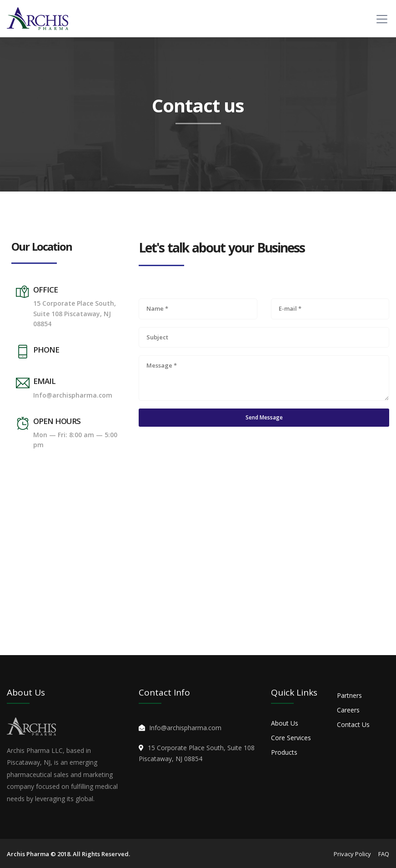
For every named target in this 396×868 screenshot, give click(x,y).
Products (284, 752)
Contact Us (353, 724)
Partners (349, 695)
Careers (348, 710)
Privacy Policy (352, 854)
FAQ (384, 854)
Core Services (291, 738)
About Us (285, 723)
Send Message (264, 417)
